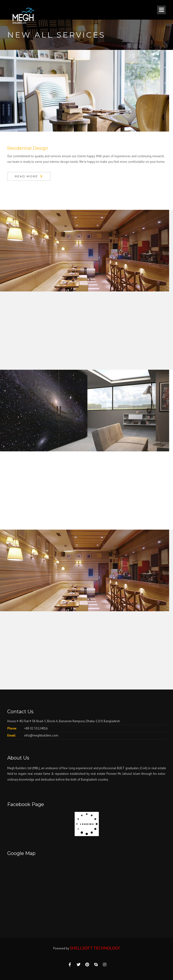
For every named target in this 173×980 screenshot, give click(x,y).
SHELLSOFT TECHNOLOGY (95, 948)
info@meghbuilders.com (41, 735)
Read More (26, 176)
